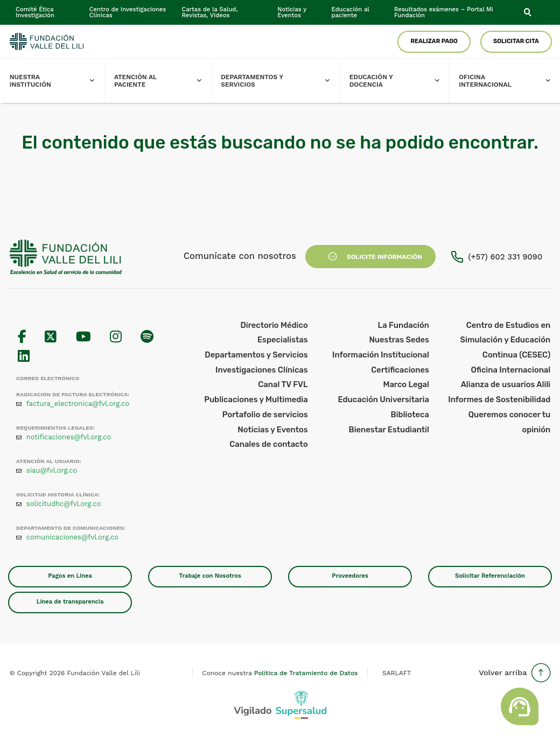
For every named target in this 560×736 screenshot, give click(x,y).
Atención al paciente (163, 81)
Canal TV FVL (283, 384)
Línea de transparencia (70, 602)
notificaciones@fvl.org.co (69, 437)
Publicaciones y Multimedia (256, 399)
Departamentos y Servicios (280, 81)
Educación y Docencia (399, 81)
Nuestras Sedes (399, 340)
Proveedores (350, 576)
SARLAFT (397, 673)
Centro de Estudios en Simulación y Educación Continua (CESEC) (506, 340)
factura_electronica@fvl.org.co (78, 404)
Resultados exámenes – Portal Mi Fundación (444, 12)
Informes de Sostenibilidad (499, 399)
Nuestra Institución (57, 81)
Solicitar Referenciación (490, 576)
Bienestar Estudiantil (389, 430)
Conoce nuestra (280, 673)
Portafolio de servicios (265, 415)
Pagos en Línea (70, 576)
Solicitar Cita (516, 41)
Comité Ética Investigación (35, 12)
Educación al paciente (350, 12)
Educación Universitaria (383, 399)
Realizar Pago (434, 41)
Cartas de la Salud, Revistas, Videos (209, 12)
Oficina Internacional (509, 81)
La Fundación (404, 325)
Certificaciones (400, 370)
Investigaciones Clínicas (262, 370)
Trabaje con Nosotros (210, 576)
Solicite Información (370, 257)
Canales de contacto (269, 444)
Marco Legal (406, 384)
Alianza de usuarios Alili (506, 384)
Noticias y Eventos (292, 12)
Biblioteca (410, 415)
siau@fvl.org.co (52, 470)
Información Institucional (381, 355)
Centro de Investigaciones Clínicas (128, 12)
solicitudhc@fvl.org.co (64, 504)
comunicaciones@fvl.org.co (72, 537)
